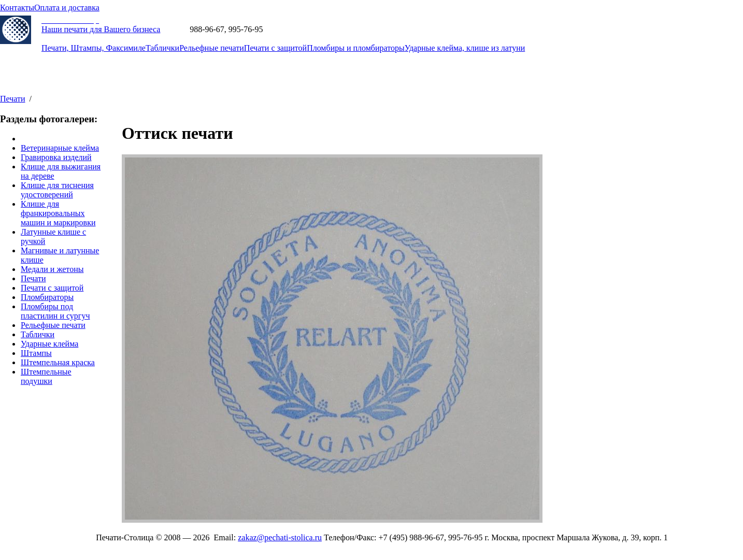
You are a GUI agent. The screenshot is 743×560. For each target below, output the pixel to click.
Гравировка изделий (56, 157)
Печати (13, 99)
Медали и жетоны (52, 269)
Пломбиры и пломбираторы (356, 48)
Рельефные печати (212, 48)
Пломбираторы (47, 297)
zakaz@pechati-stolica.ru (307, 29)
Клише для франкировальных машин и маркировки (58, 213)
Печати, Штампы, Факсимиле (94, 48)
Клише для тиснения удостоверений (57, 190)
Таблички (162, 48)
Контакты (17, 8)
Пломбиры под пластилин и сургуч (55, 311)
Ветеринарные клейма (60, 148)
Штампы (36, 353)
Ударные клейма (49, 344)
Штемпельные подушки (46, 376)
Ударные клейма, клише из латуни (465, 48)
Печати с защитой (275, 48)
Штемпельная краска (58, 362)
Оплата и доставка (67, 8)
